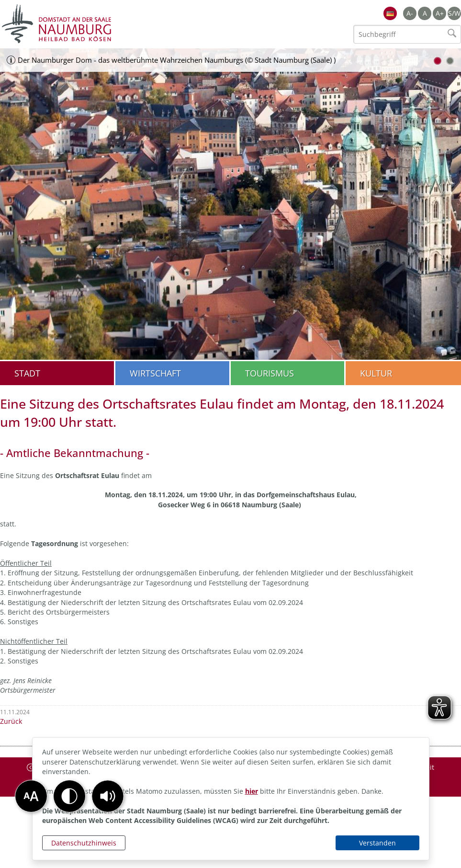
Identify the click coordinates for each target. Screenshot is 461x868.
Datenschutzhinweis (84, 843)
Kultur (376, 373)
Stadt (27, 373)
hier (252, 791)
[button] (108, 796)
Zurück (11, 721)
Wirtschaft (155, 373)
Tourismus (270, 373)
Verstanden (377, 843)
